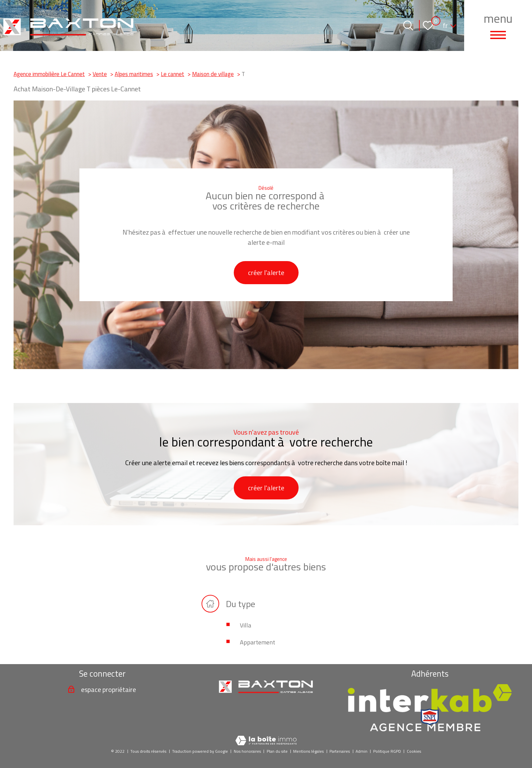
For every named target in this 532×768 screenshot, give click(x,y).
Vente (100, 74)
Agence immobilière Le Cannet (49, 74)
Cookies (414, 751)
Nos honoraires (247, 751)
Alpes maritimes (134, 74)
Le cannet (173, 74)
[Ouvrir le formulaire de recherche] (408, 25)
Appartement (258, 642)
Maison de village (213, 74)
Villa (245, 625)
